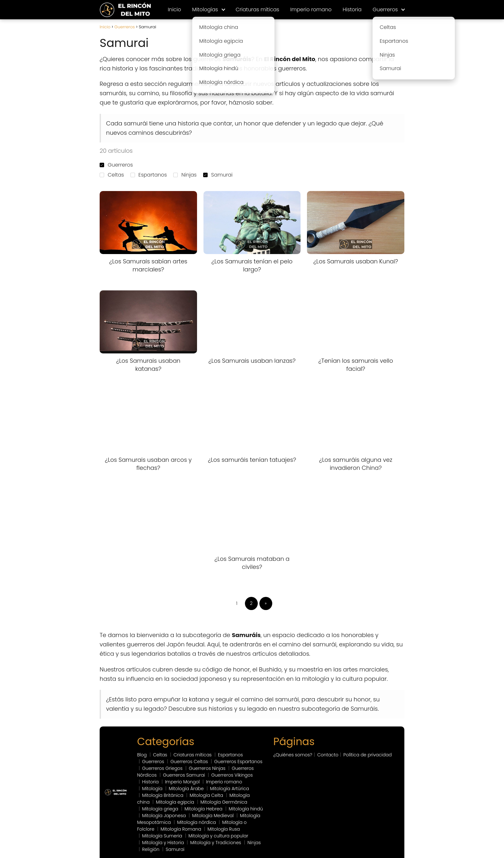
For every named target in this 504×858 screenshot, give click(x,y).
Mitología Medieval (213, 816)
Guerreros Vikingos (232, 775)
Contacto (328, 755)
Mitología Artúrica (229, 789)
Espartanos (149, 175)
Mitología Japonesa (164, 816)
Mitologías (205, 9)
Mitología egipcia (175, 802)
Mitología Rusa (224, 829)
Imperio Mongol (182, 782)
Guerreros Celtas (189, 762)
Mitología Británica (163, 795)
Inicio (174, 9)
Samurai (218, 175)
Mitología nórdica (197, 822)
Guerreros (385, 9)
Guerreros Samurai (184, 775)
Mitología (152, 789)
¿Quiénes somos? (293, 755)
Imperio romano (311, 9)
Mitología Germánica (224, 802)
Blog (142, 755)
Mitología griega (160, 809)
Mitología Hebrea (203, 809)
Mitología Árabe (186, 789)
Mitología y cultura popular (218, 836)
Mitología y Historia (163, 843)
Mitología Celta (206, 795)
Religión (151, 849)
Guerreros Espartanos (238, 762)
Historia (352, 9)
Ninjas (185, 175)
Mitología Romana (181, 829)
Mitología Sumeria (162, 836)
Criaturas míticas (257, 9)
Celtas (112, 175)
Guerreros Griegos (162, 768)
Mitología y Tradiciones (216, 843)
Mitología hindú (246, 809)
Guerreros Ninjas (207, 768)
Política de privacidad (367, 755)
